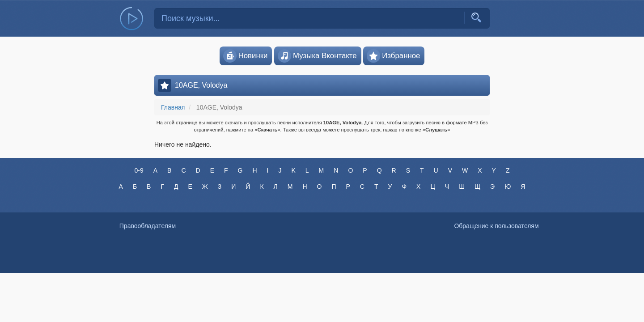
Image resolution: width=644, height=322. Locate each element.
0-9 (139, 170)
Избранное (393, 56)
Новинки (246, 56)
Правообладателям (148, 226)
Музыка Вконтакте (317, 56)
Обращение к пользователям (496, 226)
